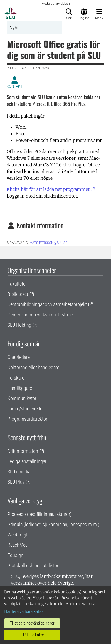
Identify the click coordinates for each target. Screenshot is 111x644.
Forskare (16, 378)
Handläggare (20, 388)
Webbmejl (17, 535)
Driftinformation (23, 451)
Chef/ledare (19, 357)
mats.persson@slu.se (48, 243)
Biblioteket (18, 294)
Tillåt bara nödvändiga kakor (32, 623)
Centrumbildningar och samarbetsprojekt (47, 304)
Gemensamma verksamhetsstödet (41, 315)
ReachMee (18, 545)
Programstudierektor (27, 419)
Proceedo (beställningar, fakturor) (40, 514)
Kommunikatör (22, 398)
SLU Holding (19, 325)
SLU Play (16, 482)
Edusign (15, 555)
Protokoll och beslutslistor (33, 566)
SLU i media (19, 472)
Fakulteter (17, 284)
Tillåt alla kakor (32, 635)
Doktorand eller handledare (33, 367)
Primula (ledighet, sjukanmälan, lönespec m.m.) (53, 524)
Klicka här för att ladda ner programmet (48, 189)
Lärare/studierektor (26, 409)
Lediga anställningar (27, 461)
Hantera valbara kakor (24, 611)
